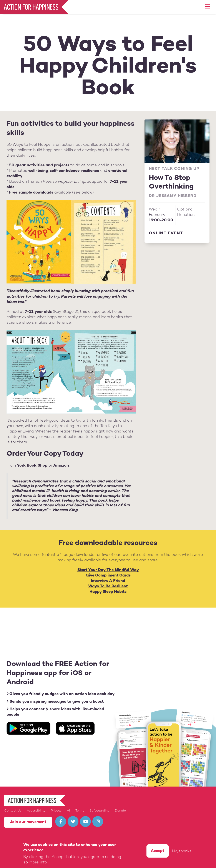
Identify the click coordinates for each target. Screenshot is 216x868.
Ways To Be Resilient (108, 586)
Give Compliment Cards (108, 576)
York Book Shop (32, 466)
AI (68, 811)
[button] (208, 7)
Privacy (56, 811)
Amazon (61, 466)
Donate (120, 811)
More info (38, 863)
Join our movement (28, 822)
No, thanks (182, 852)
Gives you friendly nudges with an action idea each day (61, 694)
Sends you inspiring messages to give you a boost (55, 702)
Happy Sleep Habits (108, 592)
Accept (158, 852)
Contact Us (13, 811)
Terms (80, 811)
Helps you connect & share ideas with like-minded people (55, 712)
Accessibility (36, 811)
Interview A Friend (108, 581)
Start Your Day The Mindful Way (108, 570)
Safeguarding (100, 811)
